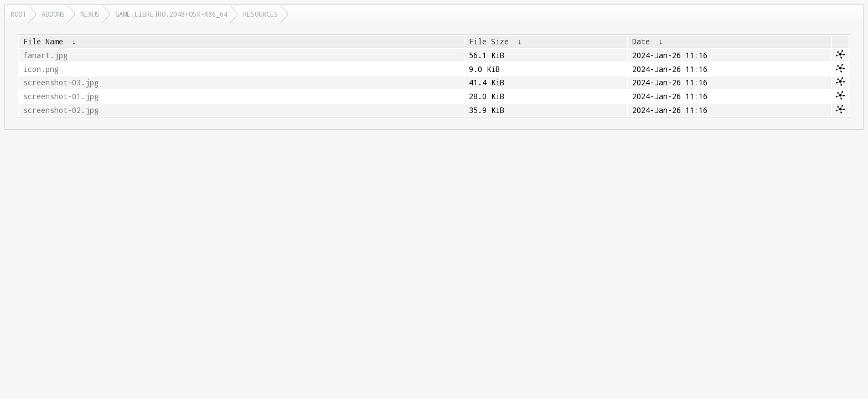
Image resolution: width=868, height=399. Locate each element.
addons (53, 14)
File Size (489, 42)
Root (18, 14)
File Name (43, 42)
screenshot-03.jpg (61, 83)
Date (641, 42)
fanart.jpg (45, 55)
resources (260, 14)
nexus (90, 14)
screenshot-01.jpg (61, 96)
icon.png (41, 69)
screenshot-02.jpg (61, 110)
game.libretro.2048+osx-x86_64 (171, 14)
